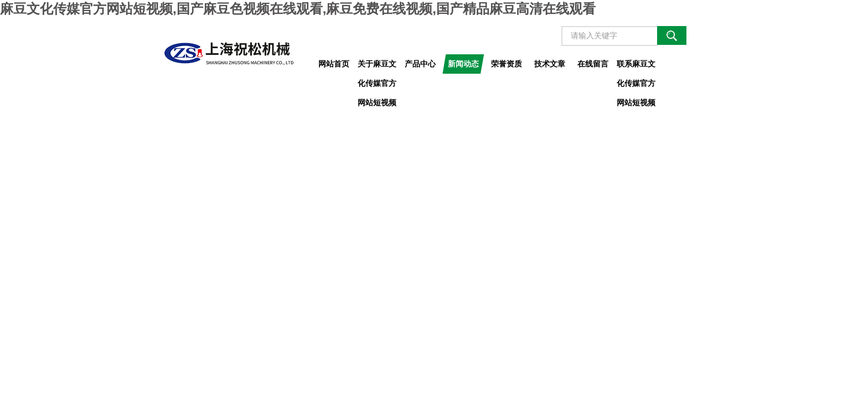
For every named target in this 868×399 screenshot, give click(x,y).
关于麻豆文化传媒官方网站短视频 (377, 66)
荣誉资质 (507, 64)
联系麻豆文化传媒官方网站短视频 (636, 66)
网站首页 (334, 64)
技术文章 (550, 64)
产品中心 (420, 64)
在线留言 (593, 64)
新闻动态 (463, 64)
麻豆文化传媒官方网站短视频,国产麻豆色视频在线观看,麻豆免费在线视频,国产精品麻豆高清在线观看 (298, 9)
